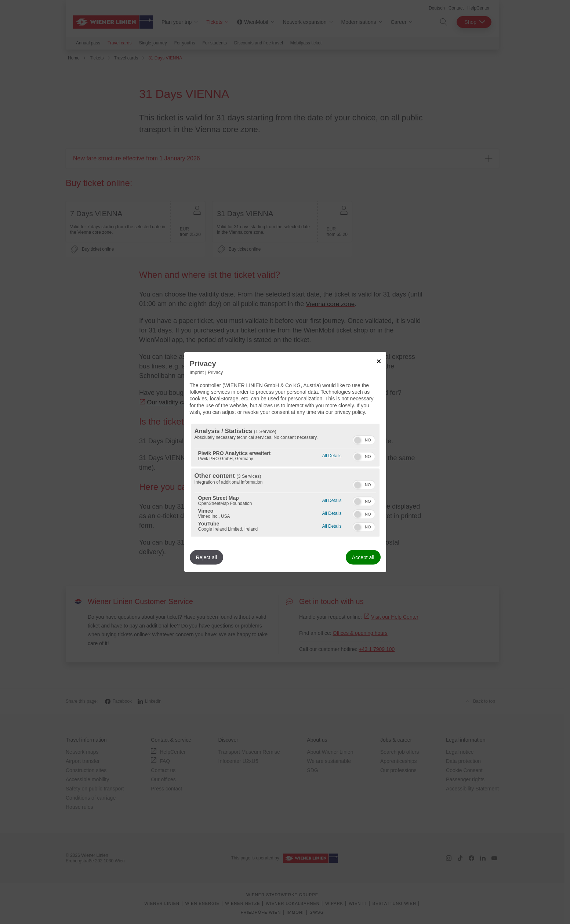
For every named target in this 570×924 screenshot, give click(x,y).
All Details (332, 454)
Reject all (207, 557)
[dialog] (285, 462)
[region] (285, 480)
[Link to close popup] (379, 361)
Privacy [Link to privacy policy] (215, 372)
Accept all (363, 557)
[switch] (364, 439)
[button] (357, 440)
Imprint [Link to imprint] (197, 372)
